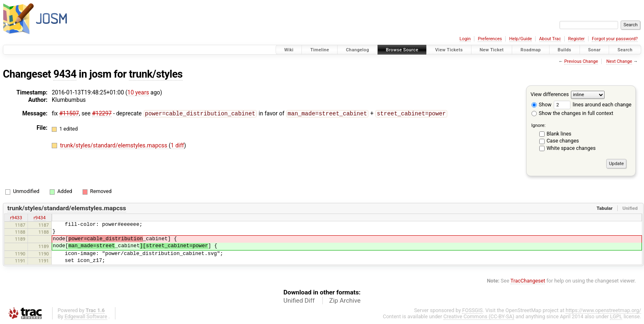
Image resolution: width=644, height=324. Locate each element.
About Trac (550, 39)
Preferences (490, 39)
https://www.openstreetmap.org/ (603, 310)
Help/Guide (521, 39)
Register (576, 39)
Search (625, 50)
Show (542, 105)
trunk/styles (156, 74)
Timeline (320, 50)
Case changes (563, 141)
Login (465, 39)
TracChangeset (528, 281)
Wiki (289, 50)
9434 (65, 74)
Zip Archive (345, 301)
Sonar (595, 50)
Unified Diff (299, 301)
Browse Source (402, 50)
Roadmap (531, 50)
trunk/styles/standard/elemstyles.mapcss (114, 145)
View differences (550, 94)
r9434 (40, 218)
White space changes (571, 148)
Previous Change (581, 61)
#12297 (102, 113)
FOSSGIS (472, 310)
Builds (565, 50)
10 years (138, 92)
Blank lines (559, 134)
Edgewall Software (86, 316)
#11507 (69, 113)
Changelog (357, 50)
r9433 (16, 218)
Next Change (619, 61)
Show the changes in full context (572, 113)
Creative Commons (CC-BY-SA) (479, 316)
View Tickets (449, 50)
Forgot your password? (615, 39)
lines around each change (592, 105)
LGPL (616, 316)
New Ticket (492, 50)
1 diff (178, 145)
